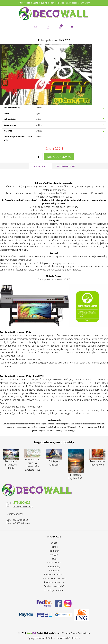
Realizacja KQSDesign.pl (69, 638)
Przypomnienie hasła (54, 574)
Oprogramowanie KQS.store (41, 638)
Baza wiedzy (54, 566)
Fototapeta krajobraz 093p (76, 464)
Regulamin (54, 551)
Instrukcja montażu (54, 590)
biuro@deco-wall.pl (23, 506)
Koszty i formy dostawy (54, 578)
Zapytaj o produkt (65, 166)
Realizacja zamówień (54, 586)
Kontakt (54, 555)
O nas (54, 543)
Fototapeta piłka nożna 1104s (11, 459)
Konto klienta (54, 563)
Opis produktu (40, 166)
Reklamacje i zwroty (54, 582)
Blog (54, 559)
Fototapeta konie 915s (54, 458)
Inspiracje (54, 570)
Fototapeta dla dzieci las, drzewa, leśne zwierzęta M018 (32, 460)
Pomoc (54, 547)
